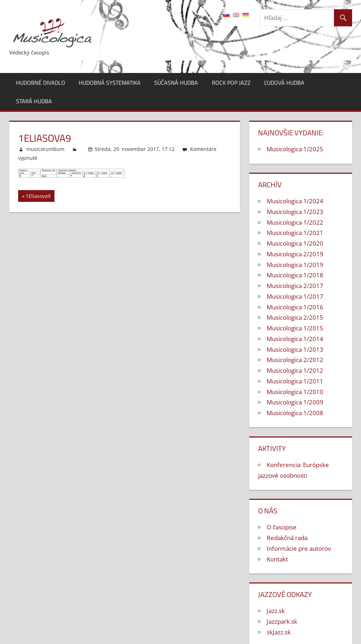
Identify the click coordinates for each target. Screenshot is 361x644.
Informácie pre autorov (299, 548)
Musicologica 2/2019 (295, 254)
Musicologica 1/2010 (295, 392)
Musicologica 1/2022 (295, 222)
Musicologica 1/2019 (295, 265)
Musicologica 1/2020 (295, 243)
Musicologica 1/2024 (295, 201)
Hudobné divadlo (41, 83)
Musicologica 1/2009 (295, 402)
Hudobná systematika (110, 83)
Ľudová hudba (284, 83)
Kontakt (277, 559)
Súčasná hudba (176, 83)
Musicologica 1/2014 (295, 339)
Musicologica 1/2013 (295, 349)
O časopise (282, 527)
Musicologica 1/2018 (295, 275)
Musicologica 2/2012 (295, 360)
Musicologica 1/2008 (295, 413)
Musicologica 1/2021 (295, 233)
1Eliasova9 (38, 197)
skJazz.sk (279, 632)
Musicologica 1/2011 (295, 381)
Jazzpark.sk (282, 621)
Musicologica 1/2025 (295, 149)
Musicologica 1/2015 (295, 328)
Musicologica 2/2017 (295, 286)
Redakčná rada (287, 538)
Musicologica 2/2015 (295, 317)
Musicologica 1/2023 (295, 212)
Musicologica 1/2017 (295, 296)
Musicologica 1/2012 (295, 370)
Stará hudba (34, 101)
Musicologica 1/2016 (295, 307)
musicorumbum (45, 149)
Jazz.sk (276, 611)
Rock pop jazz (231, 83)
